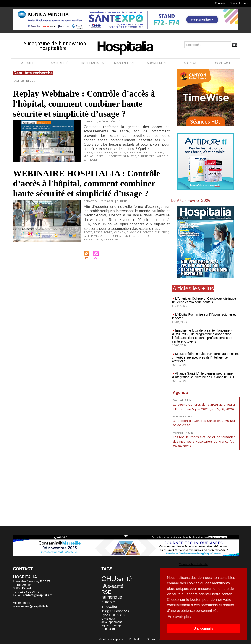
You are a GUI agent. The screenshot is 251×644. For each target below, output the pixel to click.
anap (115, 629)
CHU (109, 579)
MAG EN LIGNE (125, 63)
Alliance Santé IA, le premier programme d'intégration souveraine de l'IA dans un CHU (204, 375)
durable (108, 602)
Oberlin (102, 156)
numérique (112, 597)
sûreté (143, 156)
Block (131, 153)
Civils (105, 619)
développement (111, 622)
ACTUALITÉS (60, 63)
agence (106, 625)
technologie (159, 156)
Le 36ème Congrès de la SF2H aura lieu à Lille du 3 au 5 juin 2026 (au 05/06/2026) (204, 407)
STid (126, 156)
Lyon (105, 615)
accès (88, 153)
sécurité (115, 156)
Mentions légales (111, 639)
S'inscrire (221, 3)
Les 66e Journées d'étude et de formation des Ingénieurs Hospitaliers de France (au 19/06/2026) (204, 442)
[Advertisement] (205, 489)
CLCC (120, 615)
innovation (110, 607)
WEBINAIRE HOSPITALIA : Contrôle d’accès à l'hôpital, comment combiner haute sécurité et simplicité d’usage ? (86, 183)
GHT (161, 153)
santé (124, 579)
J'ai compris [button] (203, 628)
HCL (112, 615)
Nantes (106, 629)
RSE (106, 592)
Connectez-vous (239, 3)
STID (133, 156)
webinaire (91, 160)
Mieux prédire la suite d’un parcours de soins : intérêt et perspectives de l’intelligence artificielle (205, 357)
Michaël (89, 156)
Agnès (108, 153)
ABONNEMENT (157, 63)
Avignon (120, 153)
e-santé (115, 586)
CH (139, 153)
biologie (117, 625)
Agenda (180, 393)
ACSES (98, 153)
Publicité (135, 639)
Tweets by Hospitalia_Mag (194, 564)
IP (166, 153)
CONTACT (223, 63)
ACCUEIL (28, 63)
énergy (163, 232)
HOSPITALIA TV (93, 63)
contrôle (149, 153)
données (123, 611)
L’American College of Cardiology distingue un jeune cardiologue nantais (204, 300)
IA (104, 586)
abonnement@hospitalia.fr (31, 607)
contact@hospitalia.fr (37, 595)
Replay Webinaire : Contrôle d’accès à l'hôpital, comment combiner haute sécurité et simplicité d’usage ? (84, 104)
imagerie (108, 611)
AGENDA (190, 63)
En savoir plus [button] (179, 617)
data (112, 619)
